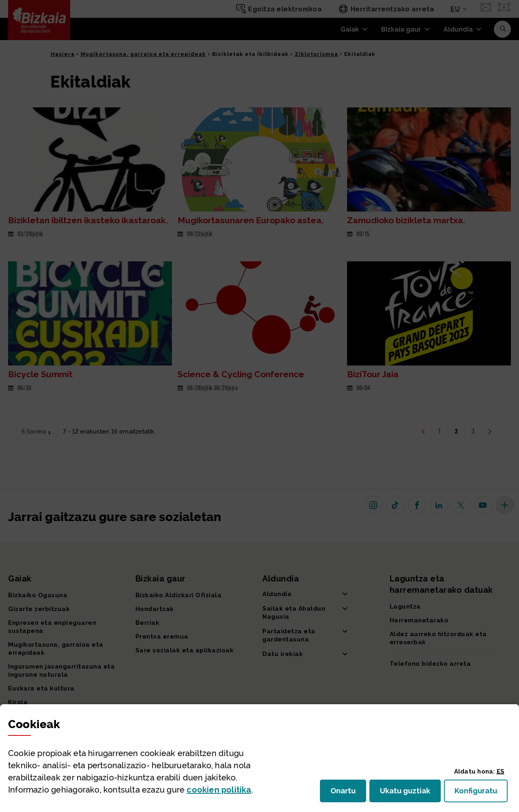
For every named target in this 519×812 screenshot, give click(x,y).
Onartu (348, 793)
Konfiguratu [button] (481, 793)
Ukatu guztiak (407, 793)
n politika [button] (219, 790)
